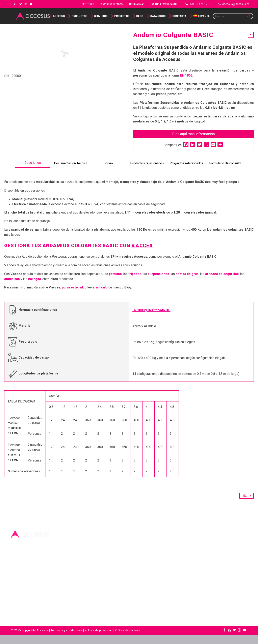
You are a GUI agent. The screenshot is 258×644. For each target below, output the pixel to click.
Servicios (101, 16)
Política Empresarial (164, 4)
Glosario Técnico (112, 4)
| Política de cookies (126, 639)
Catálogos (158, 16)
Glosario (15, 608)
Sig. (248, 505)
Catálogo (15, 613)
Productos (79, 16)
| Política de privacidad (98, 639)
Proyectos (122, 16)
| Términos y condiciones (65, 639)
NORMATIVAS (137, 4)
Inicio (13, 598)
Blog (140, 16)
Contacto (15, 623)
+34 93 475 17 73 (200, 4)
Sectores (88, 4)
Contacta (179, 16)
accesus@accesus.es (236, 4)
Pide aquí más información (194, 134)
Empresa (15, 603)
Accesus (59, 16)
